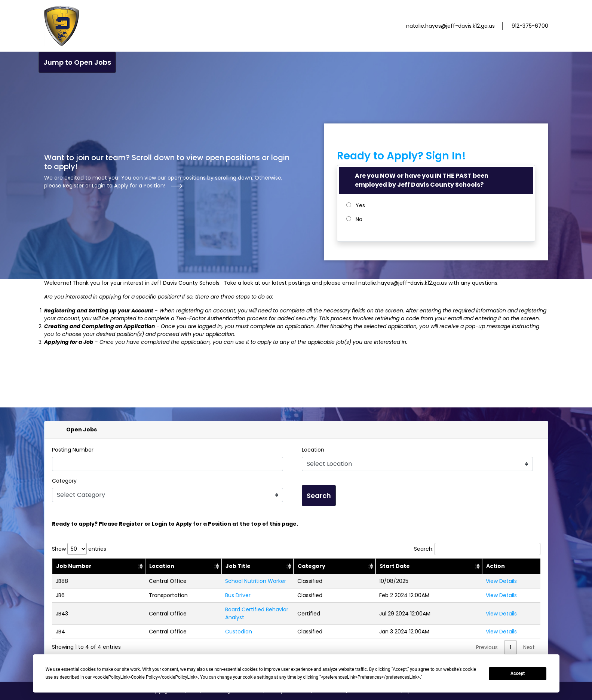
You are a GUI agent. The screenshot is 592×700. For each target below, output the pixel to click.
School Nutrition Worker (256, 581)
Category (64, 481)
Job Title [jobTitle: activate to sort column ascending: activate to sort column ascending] (238, 566)
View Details (501, 581)
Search (319, 496)
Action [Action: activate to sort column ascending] (496, 566)
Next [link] (529, 647)
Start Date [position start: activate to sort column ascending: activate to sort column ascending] (395, 566)
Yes (360, 205)
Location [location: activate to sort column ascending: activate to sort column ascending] (162, 566)
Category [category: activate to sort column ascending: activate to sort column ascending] (312, 566)
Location (313, 450)
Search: (477, 549)
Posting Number (73, 450)
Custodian (239, 632)
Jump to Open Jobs (77, 62)
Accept (518, 673)
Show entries (79, 549)
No (359, 219)
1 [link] (510, 647)
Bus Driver (238, 595)
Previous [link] (487, 647)
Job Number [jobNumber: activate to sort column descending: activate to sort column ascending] (74, 566)
